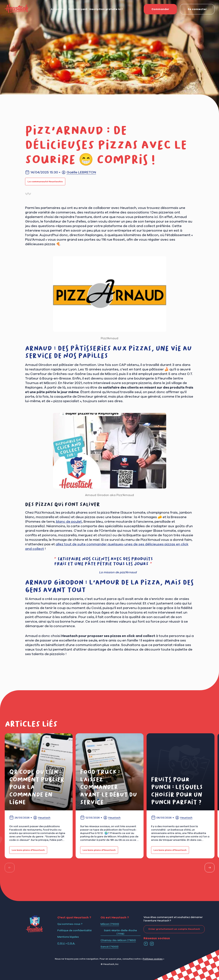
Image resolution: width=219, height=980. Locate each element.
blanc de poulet (69, 521)
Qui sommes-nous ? (70, 924)
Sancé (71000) (109, 947)
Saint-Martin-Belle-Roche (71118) (120, 932)
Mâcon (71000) (110, 924)
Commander (156, 9)
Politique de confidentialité (75, 930)
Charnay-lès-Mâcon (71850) (118, 940)
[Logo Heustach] (34, 931)
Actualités (57, 9)
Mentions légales (68, 937)
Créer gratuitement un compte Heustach (172, 929)
